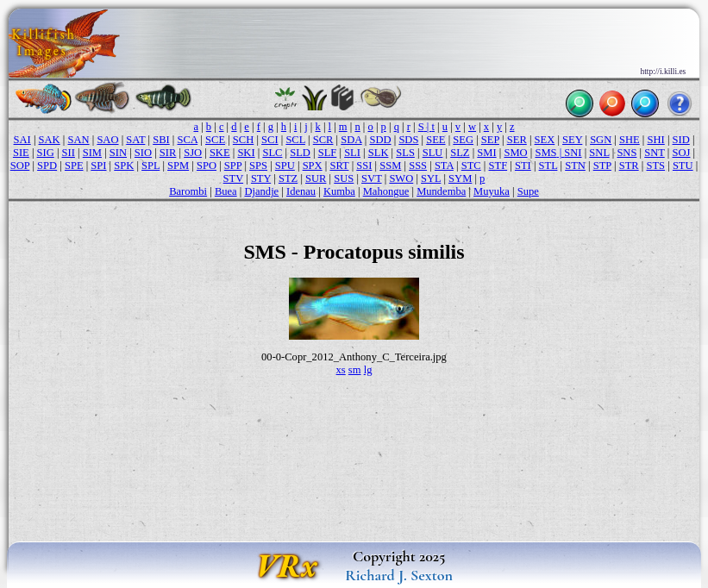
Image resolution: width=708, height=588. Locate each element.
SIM (92, 153)
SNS (627, 153)
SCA (188, 140)
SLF (328, 153)
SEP (490, 140)
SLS (405, 153)
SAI (22, 140)
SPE (74, 166)
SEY (572, 140)
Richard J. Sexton (399, 575)
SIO (143, 153)
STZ (288, 178)
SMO (515, 153)
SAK (50, 140)
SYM (460, 178)
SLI (352, 153)
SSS (418, 166)
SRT (339, 166)
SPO (207, 166)
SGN (601, 140)
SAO (107, 140)
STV (233, 178)
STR (629, 166)
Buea (226, 191)
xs (341, 370)
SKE (220, 153)
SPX (313, 166)
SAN (78, 140)
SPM (178, 166)
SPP (233, 166)
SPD (47, 166)
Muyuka (492, 191)
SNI (573, 153)
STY (261, 178)
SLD (300, 153)
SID (681, 140)
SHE (630, 140)
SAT (135, 140)
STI (523, 166)
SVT (371, 178)
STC (471, 166)
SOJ (682, 153)
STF (498, 166)
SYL (431, 178)
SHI (656, 140)
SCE (215, 140)
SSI (364, 166)
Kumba (339, 191)
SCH (243, 140)
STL (548, 166)
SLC (272, 153)
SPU (285, 166)
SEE (435, 140)
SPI (98, 166)
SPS (258, 166)
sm (355, 370)
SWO (401, 178)
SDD (380, 140)
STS (655, 166)
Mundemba (441, 191)
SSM (390, 166)
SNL (599, 153)
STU (683, 166)
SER (517, 140)
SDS (408, 140)
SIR (168, 153)
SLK (379, 153)
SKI (246, 153)
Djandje (261, 191)
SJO (193, 153)
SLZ (460, 153)
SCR (323, 140)
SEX (545, 140)
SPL (150, 166)
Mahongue (386, 191)
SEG (463, 140)
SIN (118, 153)
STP (602, 166)
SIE (21, 153)
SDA (351, 140)
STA (444, 166)
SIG (46, 153)
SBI (161, 140)
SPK (124, 166)
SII (69, 153)
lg (368, 370)
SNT (654, 153)
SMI (486, 153)
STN (575, 166)
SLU (433, 153)
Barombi (188, 191)
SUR (316, 178)
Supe (528, 191)
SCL (295, 140)
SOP (20, 166)
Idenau (301, 191)
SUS (344, 178)
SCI (270, 140)
